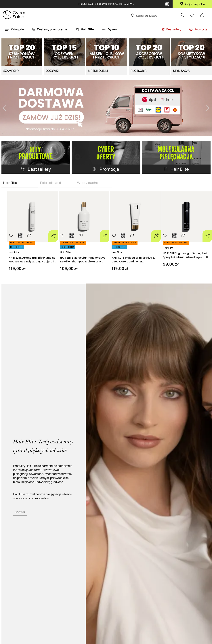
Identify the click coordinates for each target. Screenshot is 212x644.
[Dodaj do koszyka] (53, 236)
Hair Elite (14, 252)
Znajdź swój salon (192, 4)
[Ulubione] (192, 15)
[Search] (133, 15)
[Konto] (182, 15)
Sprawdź (20, 512)
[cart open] (202, 15)
